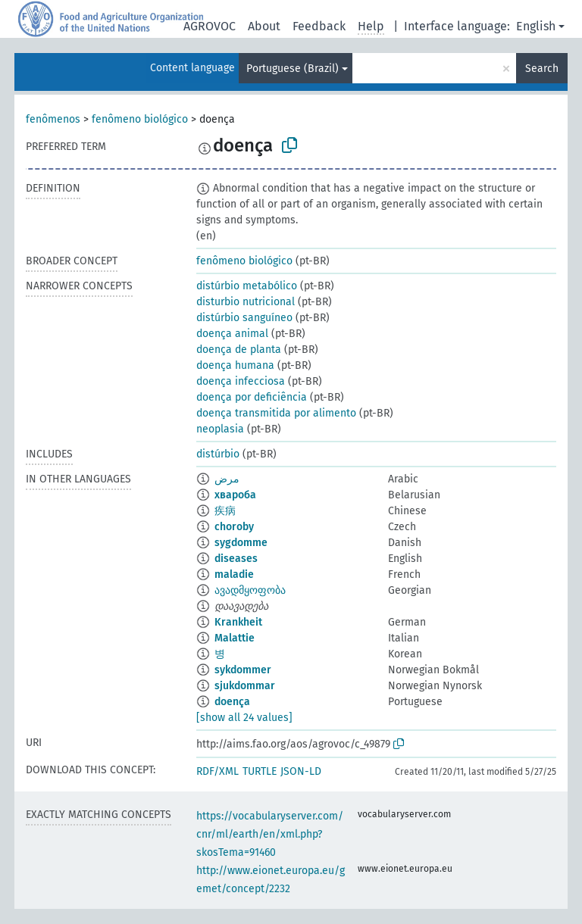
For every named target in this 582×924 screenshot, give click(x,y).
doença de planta (239, 350)
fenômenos (53, 119)
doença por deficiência (252, 397)
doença (232, 702)
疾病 (225, 511)
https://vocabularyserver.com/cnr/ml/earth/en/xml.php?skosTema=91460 (270, 834)
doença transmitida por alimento (276, 413)
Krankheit (238, 622)
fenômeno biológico (140, 119)
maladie (234, 574)
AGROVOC (210, 26)
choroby (234, 527)
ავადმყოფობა (250, 590)
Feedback (319, 26)
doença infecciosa (241, 381)
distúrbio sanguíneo (244, 318)
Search (542, 69)
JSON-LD (301, 771)
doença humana (235, 365)
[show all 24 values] (244, 718)
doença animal (232, 334)
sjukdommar (245, 686)
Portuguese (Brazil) (293, 69)
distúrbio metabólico (247, 286)
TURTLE (260, 771)
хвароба (235, 495)
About (264, 26)
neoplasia (220, 429)
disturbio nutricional (246, 302)
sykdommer (243, 670)
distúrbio (218, 454)
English (536, 26)
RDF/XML (217, 771)
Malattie (235, 638)
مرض (227, 479)
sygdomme (241, 543)
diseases (236, 559)
